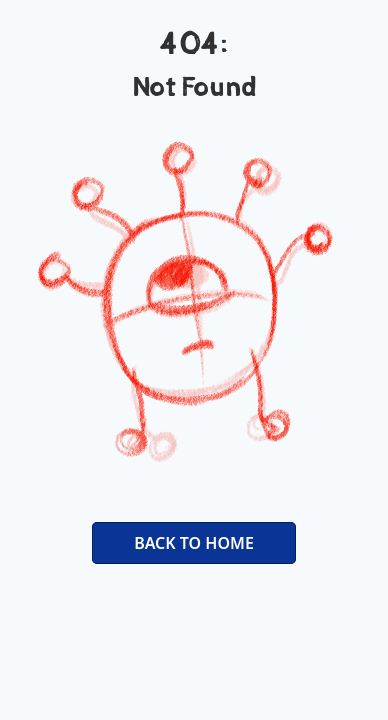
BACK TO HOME (194, 543)
